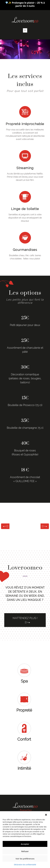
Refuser (25, 851)
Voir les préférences (25, 859)
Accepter (25, 844)
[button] (46, 815)
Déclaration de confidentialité (25, 865)
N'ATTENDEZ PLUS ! (25, 620)
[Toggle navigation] (25, 30)
